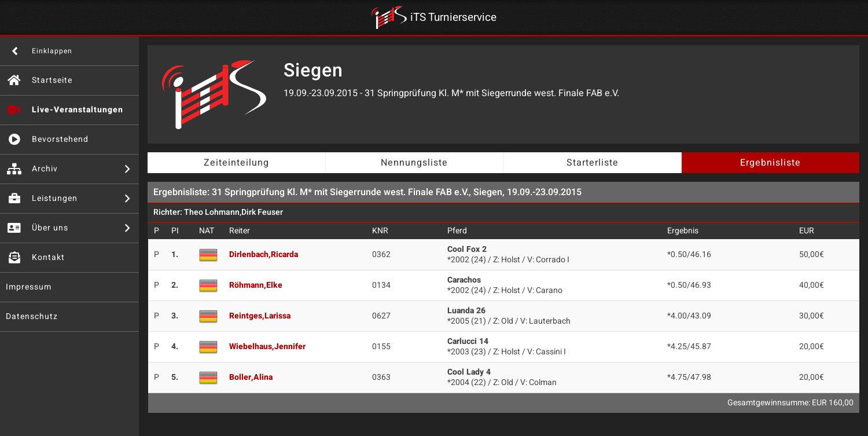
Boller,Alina (251, 377)
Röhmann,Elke (256, 285)
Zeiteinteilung (236, 163)
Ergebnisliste (770, 163)
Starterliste (593, 163)
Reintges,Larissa (260, 316)
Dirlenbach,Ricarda (264, 254)
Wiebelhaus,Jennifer (267, 347)
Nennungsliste (414, 163)
